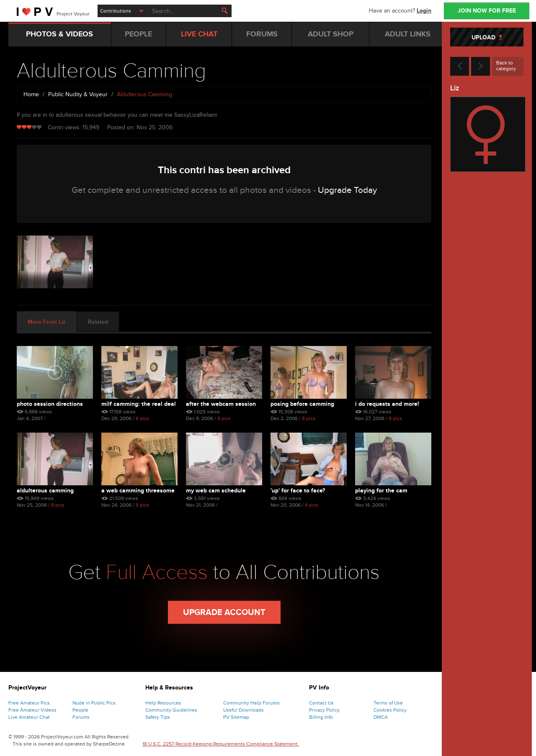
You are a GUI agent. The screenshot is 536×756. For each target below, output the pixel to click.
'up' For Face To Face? (298, 491)
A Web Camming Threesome (138, 491)
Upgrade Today (347, 190)
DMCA (381, 717)
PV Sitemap (236, 717)
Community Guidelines (171, 710)
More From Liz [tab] (47, 322)
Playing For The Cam (381, 491)
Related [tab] (98, 322)
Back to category (506, 66)
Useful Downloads (244, 710)
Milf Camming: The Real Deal (139, 404)
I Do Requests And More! (387, 404)
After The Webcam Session (221, 404)
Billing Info (321, 717)
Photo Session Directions (50, 404)
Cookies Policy (390, 710)
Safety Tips (158, 717)
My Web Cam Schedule (216, 491)
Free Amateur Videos (32, 710)
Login (424, 11)
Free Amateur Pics (29, 703)
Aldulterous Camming (45, 491)
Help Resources (163, 703)
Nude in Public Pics (94, 703)
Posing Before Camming (302, 404)
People (80, 710)
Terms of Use (388, 703)
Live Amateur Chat (29, 717)
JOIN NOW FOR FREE (487, 11)
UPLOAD (487, 37)
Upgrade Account (224, 612)
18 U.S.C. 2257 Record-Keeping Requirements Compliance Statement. (221, 744)
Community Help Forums (251, 703)
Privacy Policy (324, 710)
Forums (81, 717)
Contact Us (321, 703)
